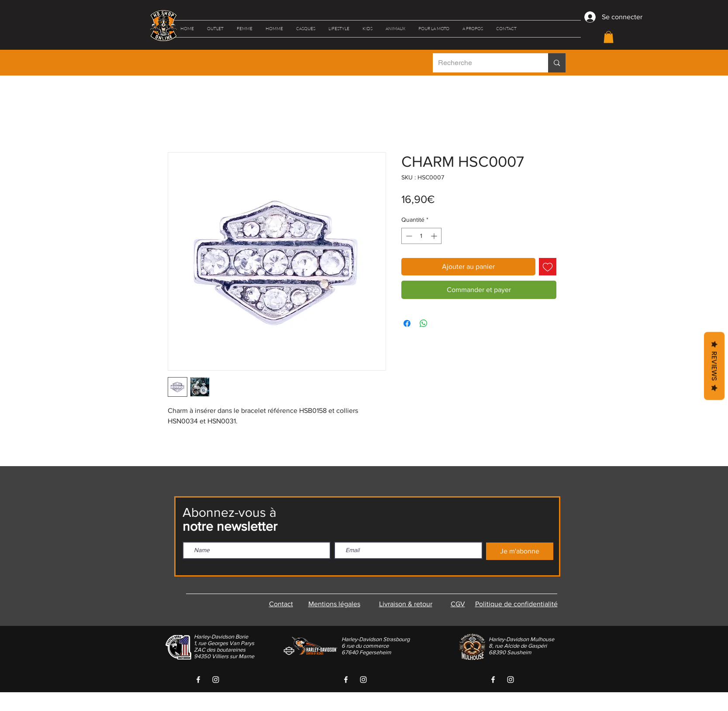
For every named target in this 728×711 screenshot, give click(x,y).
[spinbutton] (421, 236)
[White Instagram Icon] (216, 680)
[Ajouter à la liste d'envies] (548, 267)
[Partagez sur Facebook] (407, 323)
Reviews (714, 366)
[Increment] (435, 236)
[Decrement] (408, 236)
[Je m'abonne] (520, 551)
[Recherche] (484, 63)
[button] (215, 29)
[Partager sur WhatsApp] (424, 323)
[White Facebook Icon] (198, 680)
